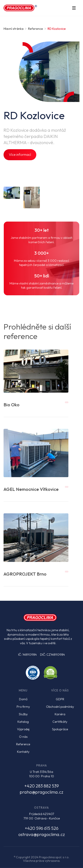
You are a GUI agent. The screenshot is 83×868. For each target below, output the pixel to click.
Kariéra (60, 714)
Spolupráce (60, 729)
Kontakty (23, 752)
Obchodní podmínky (60, 707)
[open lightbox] (12, 193)
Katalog (23, 722)
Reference (23, 744)
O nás (23, 737)
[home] (20, 8)
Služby (23, 714)
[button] (74, 8)
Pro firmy (23, 707)
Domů (23, 699)
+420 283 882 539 (42, 786)
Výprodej (23, 729)
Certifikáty (60, 722)
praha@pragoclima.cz (41, 792)
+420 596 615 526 (42, 828)
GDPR (60, 699)
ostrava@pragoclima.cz (42, 834)
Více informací (20, 154)
